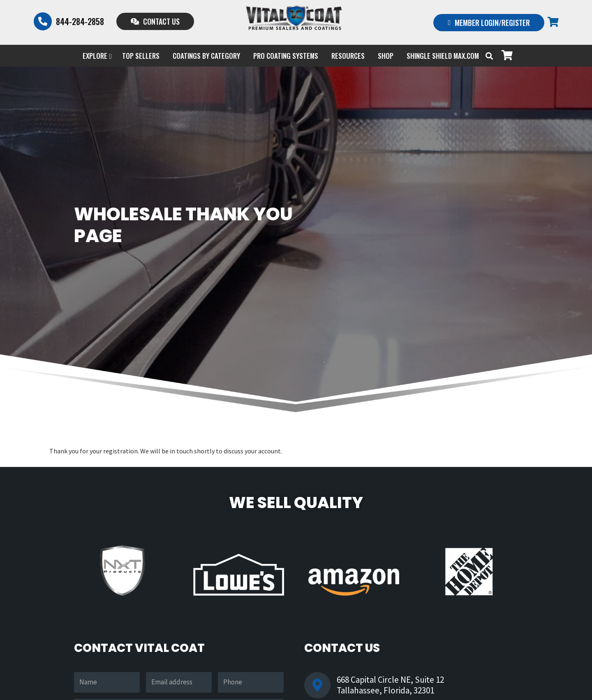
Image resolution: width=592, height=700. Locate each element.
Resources (348, 56)
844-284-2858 (80, 21)
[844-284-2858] (43, 21)
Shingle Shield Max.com (443, 56)
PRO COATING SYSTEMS (286, 56)
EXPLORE (97, 56)
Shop (386, 56)
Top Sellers (141, 56)
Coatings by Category (206, 56)
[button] (489, 56)
